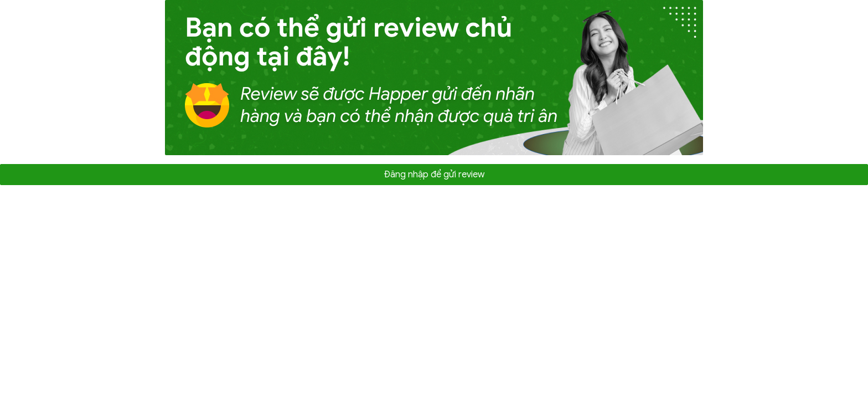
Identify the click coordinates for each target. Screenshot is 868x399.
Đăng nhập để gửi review (434, 175)
